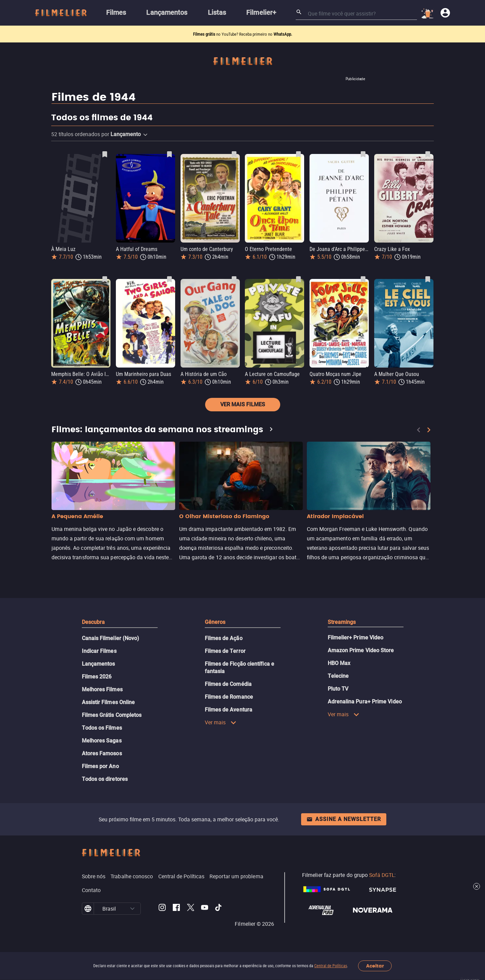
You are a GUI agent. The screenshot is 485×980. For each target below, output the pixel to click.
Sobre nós (94, 876)
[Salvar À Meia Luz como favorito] (105, 154)
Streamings (342, 622)
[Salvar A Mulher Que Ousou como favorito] (428, 279)
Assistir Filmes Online (108, 702)
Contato (91, 890)
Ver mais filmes (243, 404)
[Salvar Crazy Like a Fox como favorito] (428, 154)
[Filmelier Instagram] (162, 909)
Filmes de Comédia (228, 684)
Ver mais (221, 722)
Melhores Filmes (102, 689)
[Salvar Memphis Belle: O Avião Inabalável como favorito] (105, 279)
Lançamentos (99, 664)
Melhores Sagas (102, 741)
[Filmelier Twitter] (190, 909)
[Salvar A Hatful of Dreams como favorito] (169, 154)
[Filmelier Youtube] (205, 909)
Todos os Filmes (102, 728)
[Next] (429, 430)
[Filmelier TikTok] (219, 909)
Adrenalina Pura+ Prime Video (365, 702)
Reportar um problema (236, 876)
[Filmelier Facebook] (176, 909)
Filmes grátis (205, 34)
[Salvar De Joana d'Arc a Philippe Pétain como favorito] (363, 154)
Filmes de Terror (225, 651)
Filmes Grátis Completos (112, 715)
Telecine (338, 676)
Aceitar (375, 966)
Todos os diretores (105, 779)
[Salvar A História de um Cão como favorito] (234, 279)
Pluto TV (338, 689)
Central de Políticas (331, 966)
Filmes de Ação (224, 638)
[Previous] (419, 430)
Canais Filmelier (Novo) (111, 638)
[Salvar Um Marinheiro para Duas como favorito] (169, 279)
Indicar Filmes (99, 651)
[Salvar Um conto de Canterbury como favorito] (234, 154)
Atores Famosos (102, 753)
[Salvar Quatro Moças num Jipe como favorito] (363, 279)
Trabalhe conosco (132, 876)
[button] (145, 135)
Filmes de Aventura (229, 710)
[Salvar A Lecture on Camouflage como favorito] (298, 279)
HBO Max (339, 663)
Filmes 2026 (97, 677)
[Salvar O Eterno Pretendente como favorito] (298, 154)
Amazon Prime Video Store (361, 650)
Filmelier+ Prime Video (356, 638)
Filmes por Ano (100, 766)
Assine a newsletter (344, 819)
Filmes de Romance (229, 697)
